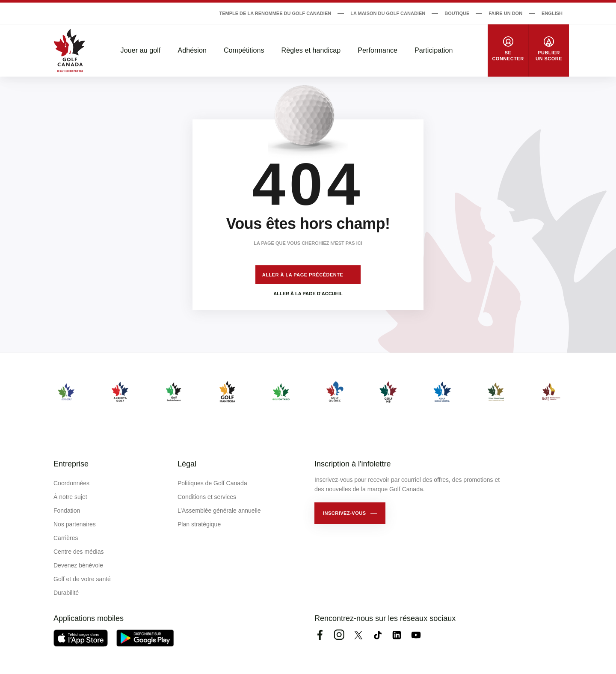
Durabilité (66, 593)
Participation (434, 50)
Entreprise (71, 464)
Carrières (66, 538)
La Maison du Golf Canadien (388, 13)
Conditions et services (207, 497)
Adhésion (192, 50)
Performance (378, 50)
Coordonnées (71, 483)
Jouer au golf (141, 50)
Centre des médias (79, 552)
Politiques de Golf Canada (212, 483)
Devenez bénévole (78, 565)
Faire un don (505, 13)
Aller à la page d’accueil (308, 294)
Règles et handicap (311, 50)
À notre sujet (70, 497)
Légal (187, 464)
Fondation (67, 511)
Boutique (457, 13)
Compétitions (244, 50)
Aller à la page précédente (303, 275)
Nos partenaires (75, 524)
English (552, 13)
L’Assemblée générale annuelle (219, 511)
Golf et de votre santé (82, 579)
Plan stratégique (199, 524)
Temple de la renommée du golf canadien (275, 13)
